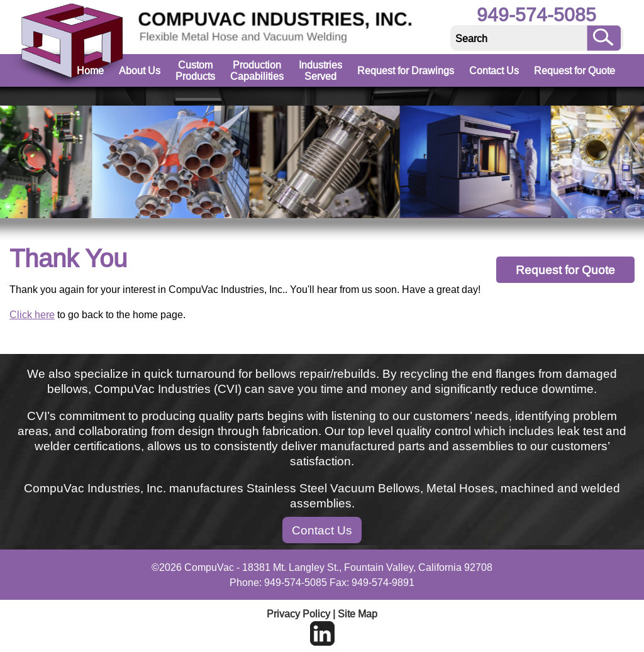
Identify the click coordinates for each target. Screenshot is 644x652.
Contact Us (494, 70)
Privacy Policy (298, 614)
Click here (32, 314)
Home (90, 70)
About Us (140, 70)
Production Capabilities (257, 70)
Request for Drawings (406, 70)
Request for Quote (575, 70)
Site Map (358, 614)
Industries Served (320, 70)
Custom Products (195, 70)
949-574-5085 (536, 15)
